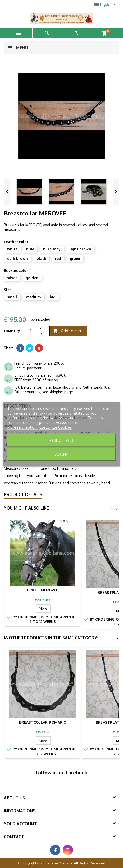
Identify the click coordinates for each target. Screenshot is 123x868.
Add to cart (67, 331)
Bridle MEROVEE (43, 590)
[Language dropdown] (106, 4)
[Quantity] (31, 331)
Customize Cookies (56, 427)
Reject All (61, 440)
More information (22, 427)
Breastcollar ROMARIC (43, 722)
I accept (61, 454)
